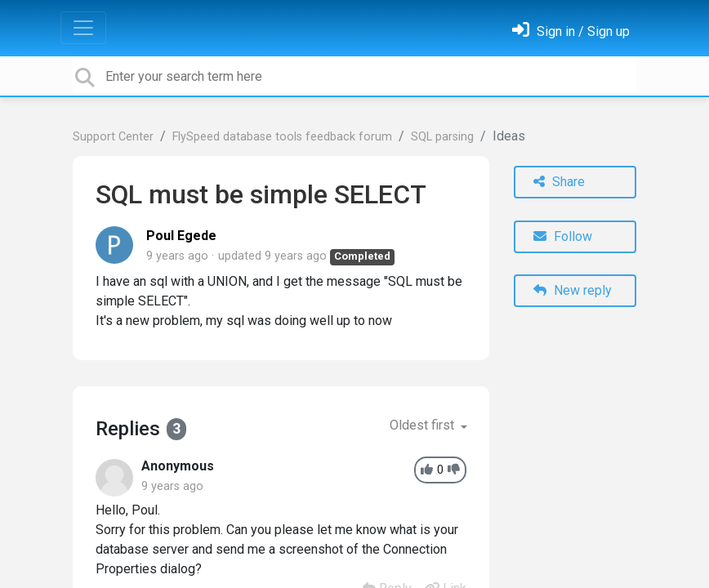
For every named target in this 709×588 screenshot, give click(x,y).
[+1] (427, 470)
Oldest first (424, 425)
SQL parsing (442, 137)
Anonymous (178, 466)
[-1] (454, 470)
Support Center (113, 137)
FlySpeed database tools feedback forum (282, 137)
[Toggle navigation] (83, 28)
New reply (573, 290)
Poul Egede (181, 236)
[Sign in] (571, 31)
